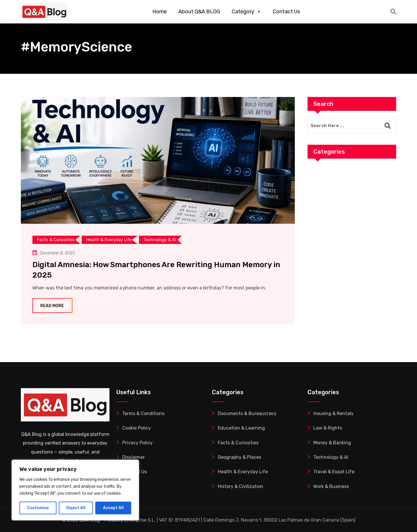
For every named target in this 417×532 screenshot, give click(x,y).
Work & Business (331, 486)
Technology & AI (331, 457)
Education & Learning (241, 428)
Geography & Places (239, 457)
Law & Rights (328, 428)
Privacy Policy (137, 443)
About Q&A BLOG (199, 12)
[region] (75, 490)
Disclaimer (133, 457)
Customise (38, 508)
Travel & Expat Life (334, 472)
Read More (52, 306)
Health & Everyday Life (243, 472)
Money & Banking (332, 443)
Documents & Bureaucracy (247, 413)
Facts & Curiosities (238, 443)
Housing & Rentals (333, 413)
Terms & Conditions (143, 413)
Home (160, 12)
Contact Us (286, 12)
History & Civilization (240, 486)
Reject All (76, 508)
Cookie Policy (137, 428)
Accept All (113, 508)
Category (246, 12)
